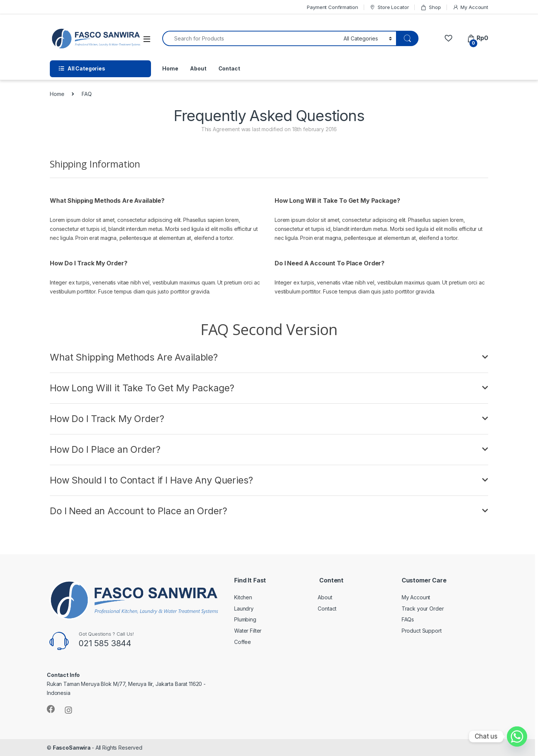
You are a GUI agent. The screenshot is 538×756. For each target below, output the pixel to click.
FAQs (408, 619)
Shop (430, 7)
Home (170, 68)
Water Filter (248, 631)
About (198, 68)
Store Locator (389, 7)
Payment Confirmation (332, 7)
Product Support (422, 631)
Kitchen (243, 597)
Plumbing (245, 619)
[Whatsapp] (517, 737)
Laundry (244, 609)
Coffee (243, 642)
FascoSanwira (72, 748)
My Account (470, 7)
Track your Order (423, 609)
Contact (229, 68)
